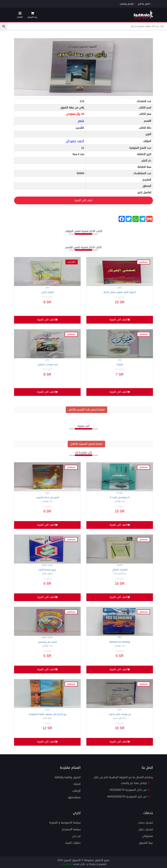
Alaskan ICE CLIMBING (120, 642)
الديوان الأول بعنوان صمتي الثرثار (120, 292)
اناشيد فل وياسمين (47, 642)
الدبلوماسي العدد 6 (120, 498)
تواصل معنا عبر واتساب (135, 783)
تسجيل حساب (145, 823)
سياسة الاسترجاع (71, 829)
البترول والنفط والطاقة (68, 777)
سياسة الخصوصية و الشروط (65, 823)
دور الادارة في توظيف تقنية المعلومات (47, 714)
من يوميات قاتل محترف (120, 714)
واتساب (66, 864)
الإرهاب (76, 791)
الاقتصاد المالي (120, 570)
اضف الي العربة (53, 201)
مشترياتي (148, 836)
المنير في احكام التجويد (47, 498)
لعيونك (120, 365)
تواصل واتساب (128, 4)
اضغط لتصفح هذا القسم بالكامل (86, 410)
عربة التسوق (146, 843)
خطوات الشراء (73, 843)
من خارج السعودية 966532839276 (129, 797)
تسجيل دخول (146, 829)
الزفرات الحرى (47, 292)
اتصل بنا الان (145, 4)
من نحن (76, 836)
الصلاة (77, 784)
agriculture (74, 798)
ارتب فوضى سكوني (47, 365)
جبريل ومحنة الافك (47, 570)
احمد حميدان (75, 141)
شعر (81, 121)
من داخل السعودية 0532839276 (130, 790)
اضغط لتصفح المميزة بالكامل (86, 444)
